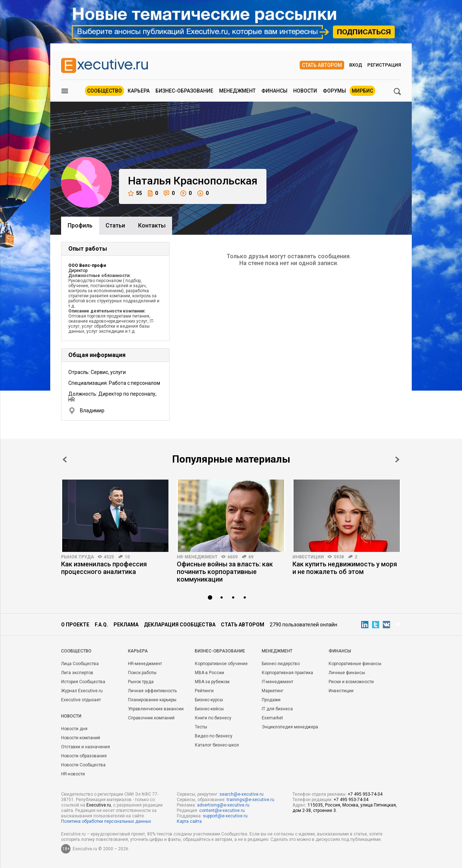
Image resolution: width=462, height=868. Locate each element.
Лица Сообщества (80, 664)
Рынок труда (78, 557)
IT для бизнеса (277, 709)
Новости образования (84, 756)
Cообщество (76, 651)
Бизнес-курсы (209, 700)
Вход (356, 65)
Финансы (274, 91)
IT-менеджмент (277, 682)
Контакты (152, 225)
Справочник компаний (151, 718)
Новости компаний (81, 738)
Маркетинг (273, 691)
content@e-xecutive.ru (222, 810)
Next (397, 459)
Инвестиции (308, 557)
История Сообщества (83, 682)
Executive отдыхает (81, 700)
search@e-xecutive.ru (241, 794)
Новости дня (74, 729)
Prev (65, 459)
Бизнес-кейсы (209, 709)
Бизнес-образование (184, 91)
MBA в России (209, 673)
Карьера (139, 91)
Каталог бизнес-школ (217, 745)
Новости (305, 91)
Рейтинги (204, 691)
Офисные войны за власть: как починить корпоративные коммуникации (225, 572)
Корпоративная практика (287, 673)
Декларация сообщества (180, 625)
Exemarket (272, 718)
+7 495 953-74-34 (365, 794)
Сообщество (104, 91)
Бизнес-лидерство (281, 664)
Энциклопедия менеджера (290, 727)
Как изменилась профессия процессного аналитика (104, 568)
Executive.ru (99, 805)
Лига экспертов (77, 673)
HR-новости (73, 774)
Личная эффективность (152, 691)
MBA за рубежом (212, 682)
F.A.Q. (101, 625)
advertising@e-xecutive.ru (223, 805)
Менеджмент (237, 91)
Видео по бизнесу (214, 736)
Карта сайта (189, 821)
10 (127, 557)
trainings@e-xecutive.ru (251, 800)
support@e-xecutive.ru (225, 816)
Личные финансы (347, 673)
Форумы (334, 91)
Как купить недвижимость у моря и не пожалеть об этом (345, 568)
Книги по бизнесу (213, 718)
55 (135, 193)
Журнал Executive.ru (82, 691)
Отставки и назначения (85, 747)
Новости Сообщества (83, 765)
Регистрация (384, 65)
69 (251, 557)
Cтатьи (115, 225)
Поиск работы (142, 673)
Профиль (80, 225)
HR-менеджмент (197, 557)
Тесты (201, 727)
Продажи (271, 700)
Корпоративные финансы (355, 664)
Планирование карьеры (152, 700)
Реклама (126, 625)
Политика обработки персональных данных (106, 821)
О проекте (75, 625)
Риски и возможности (351, 682)
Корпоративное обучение (221, 664)
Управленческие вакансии (156, 709)
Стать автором (322, 65)
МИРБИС (362, 91)
